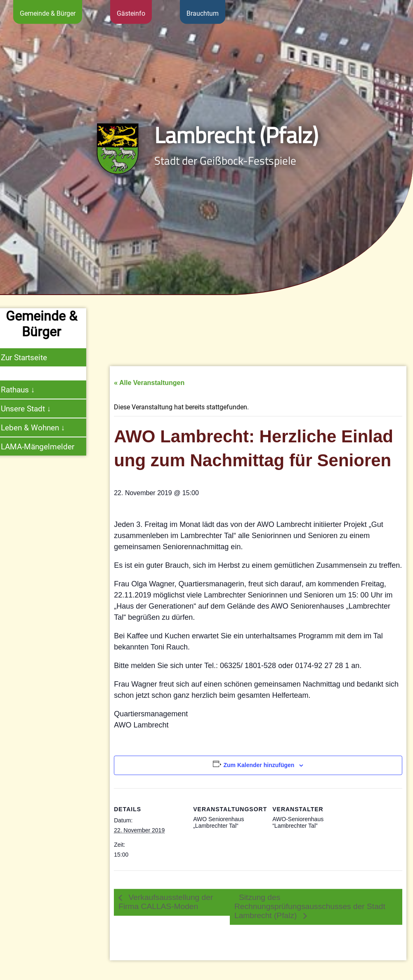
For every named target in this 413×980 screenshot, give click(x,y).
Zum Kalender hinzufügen (259, 790)
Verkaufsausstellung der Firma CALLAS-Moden (166, 927)
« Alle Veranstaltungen (149, 408)
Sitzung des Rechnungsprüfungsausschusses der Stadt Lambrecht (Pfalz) (310, 932)
